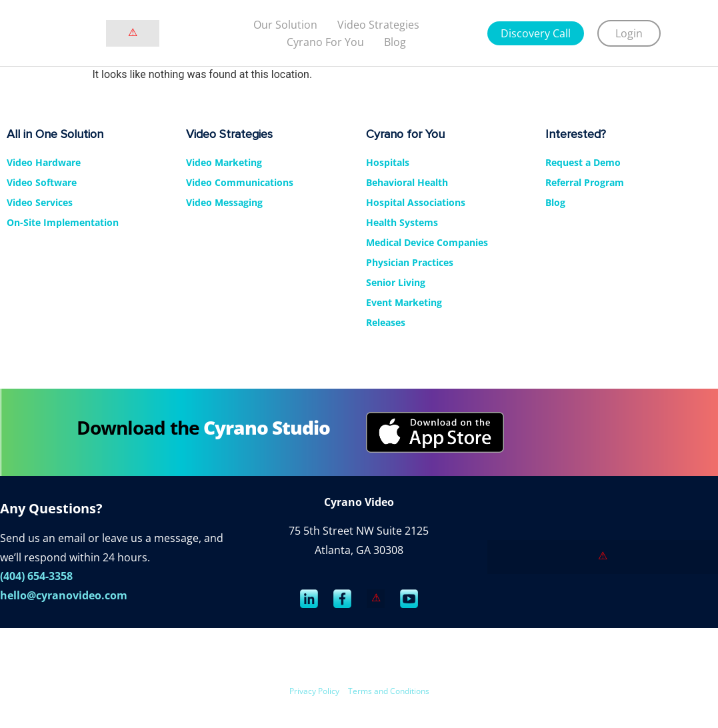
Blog (395, 42)
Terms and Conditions (389, 691)
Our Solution (285, 25)
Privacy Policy (314, 691)
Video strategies (378, 25)
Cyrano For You (325, 42)
